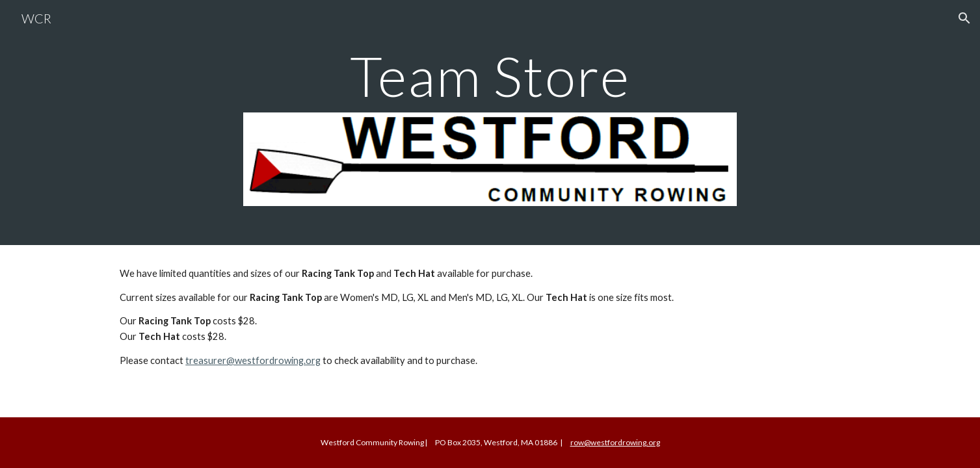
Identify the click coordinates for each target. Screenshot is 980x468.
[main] (490, 76)
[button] (964, 18)
